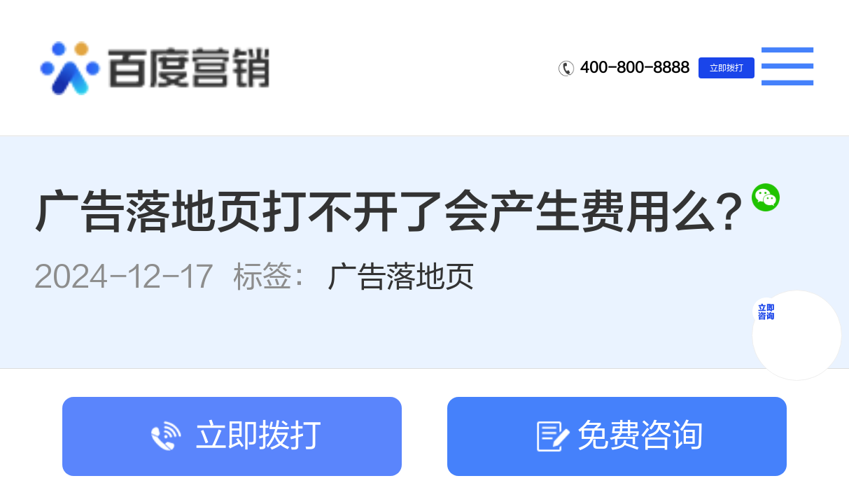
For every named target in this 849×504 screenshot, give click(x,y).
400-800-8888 (635, 68)
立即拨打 (727, 68)
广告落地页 (401, 277)
